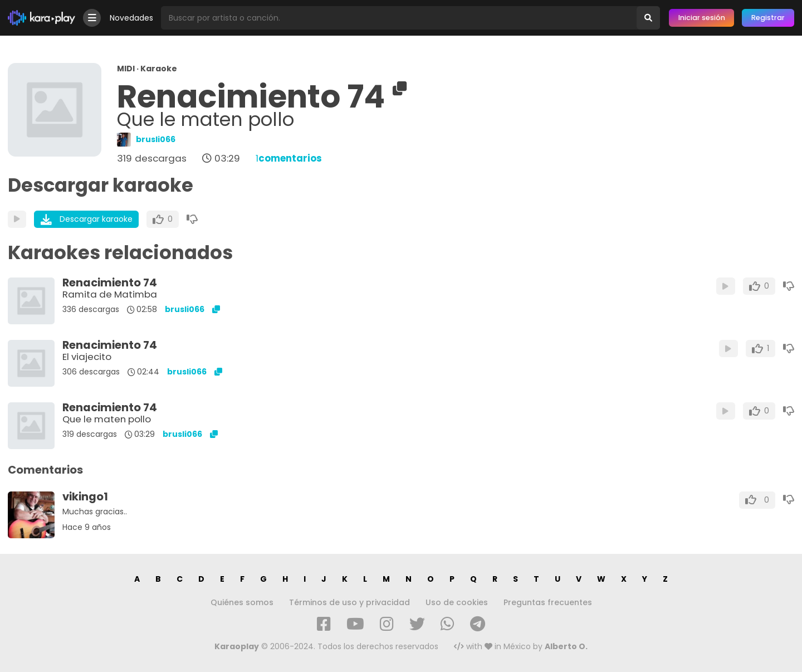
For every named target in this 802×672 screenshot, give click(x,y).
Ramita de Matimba (110, 294)
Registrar (768, 18)
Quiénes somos (242, 602)
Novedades (131, 18)
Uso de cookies (457, 602)
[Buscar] (648, 18)
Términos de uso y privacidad (349, 602)
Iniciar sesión (702, 18)
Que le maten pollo (107, 419)
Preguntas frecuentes (548, 602)
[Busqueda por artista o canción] (399, 18)
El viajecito (87, 357)
